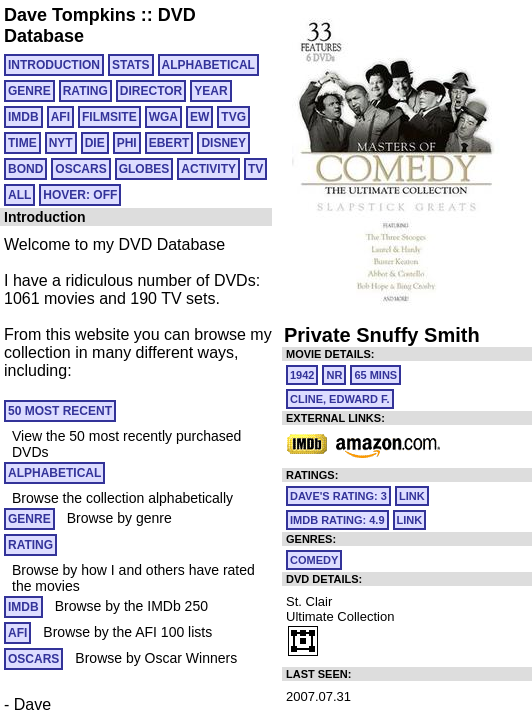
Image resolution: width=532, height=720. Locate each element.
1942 (302, 375)
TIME (22, 143)
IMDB (23, 117)
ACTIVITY (208, 169)
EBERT (169, 143)
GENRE (29, 91)
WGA (163, 117)
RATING (85, 91)
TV (255, 169)
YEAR (210, 91)
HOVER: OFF (80, 195)
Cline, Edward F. (340, 399)
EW (199, 117)
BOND (25, 169)
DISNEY (223, 143)
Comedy (314, 560)
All (19, 195)
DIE (95, 143)
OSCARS (80, 169)
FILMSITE (109, 117)
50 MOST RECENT (60, 411)
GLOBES (144, 169)
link (412, 496)
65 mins (375, 375)
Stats (131, 65)
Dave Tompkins (70, 15)
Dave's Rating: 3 (338, 496)
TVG (233, 117)
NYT (61, 143)
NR (334, 375)
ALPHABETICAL (208, 65)
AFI (60, 117)
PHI (127, 143)
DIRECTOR (151, 91)
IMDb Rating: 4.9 (337, 520)
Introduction (54, 65)
